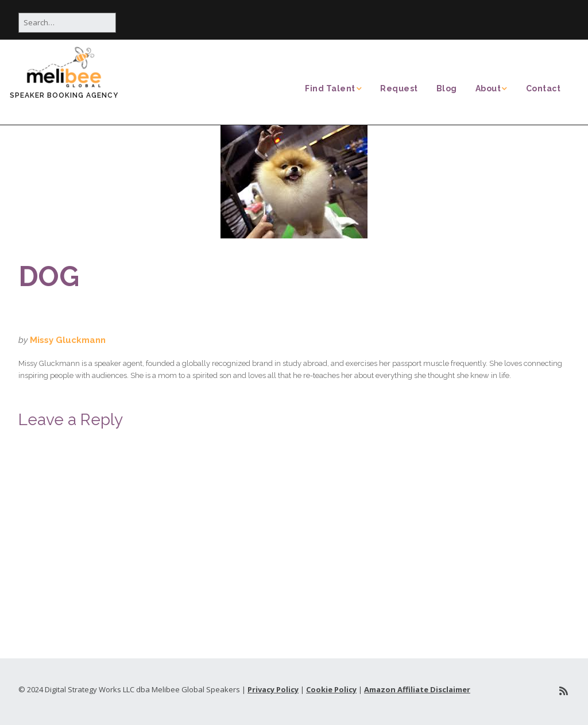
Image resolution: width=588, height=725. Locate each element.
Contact (543, 88)
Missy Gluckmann (68, 340)
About (488, 88)
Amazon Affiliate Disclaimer (417, 689)
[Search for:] (67, 23)
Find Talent (330, 88)
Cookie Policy (331, 689)
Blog (447, 88)
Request (399, 88)
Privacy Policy (273, 689)
